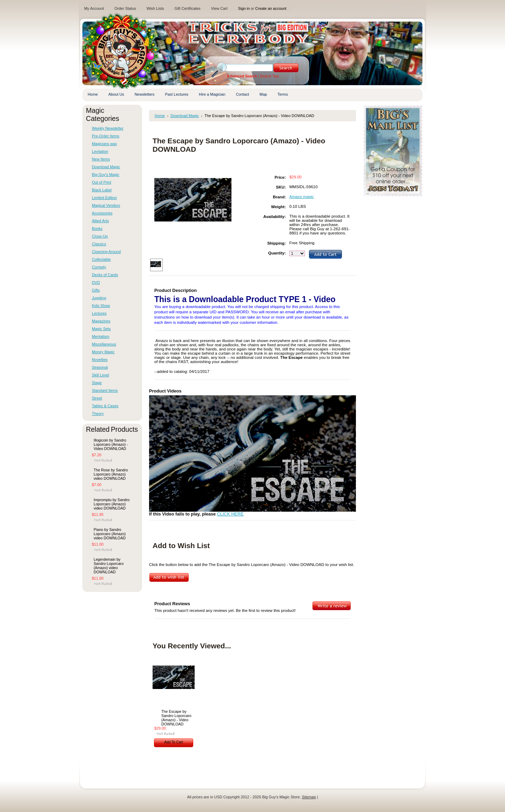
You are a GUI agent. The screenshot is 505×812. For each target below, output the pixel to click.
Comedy (99, 267)
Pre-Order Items (106, 136)
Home (160, 116)
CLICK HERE (230, 514)
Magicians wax (104, 144)
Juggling (99, 298)
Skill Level (100, 375)
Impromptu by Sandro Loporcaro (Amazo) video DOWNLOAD (112, 504)
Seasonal (100, 367)
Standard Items (105, 390)
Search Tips (269, 76)
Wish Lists (155, 8)
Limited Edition (104, 198)
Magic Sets (101, 329)
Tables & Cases (105, 406)
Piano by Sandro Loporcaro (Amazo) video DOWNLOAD (110, 534)
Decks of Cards (105, 275)
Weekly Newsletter (108, 128)
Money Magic (103, 352)
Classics (99, 244)
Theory (98, 414)
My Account (94, 8)
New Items (101, 159)
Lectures (99, 313)
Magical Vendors (106, 205)
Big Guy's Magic (106, 175)
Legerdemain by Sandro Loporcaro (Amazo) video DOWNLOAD (109, 566)
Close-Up (100, 236)
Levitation (100, 151)
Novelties (100, 360)
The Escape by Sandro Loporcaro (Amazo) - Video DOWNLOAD (176, 718)
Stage (97, 383)
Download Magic (106, 167)
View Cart (219, 8)
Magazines (101, 321)
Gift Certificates (187, 8)
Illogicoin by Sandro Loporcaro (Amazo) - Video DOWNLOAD (111, 444)
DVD (96, 282)
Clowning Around (106, 252)
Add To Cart (174, 742)
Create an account (271, 8)
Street (97, 398)
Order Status (125, 8)
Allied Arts (100, 221)
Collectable (101, 259)
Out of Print (102, 182)
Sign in (244, 8)
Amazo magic (302, 197)
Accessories (102, 213)
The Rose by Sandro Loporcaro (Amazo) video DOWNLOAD (111, 474)
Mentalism (101, 336)
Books (97, 228)
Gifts (96, 290)
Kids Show (101, 306)
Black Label (102, 190)
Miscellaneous (104, 344)
